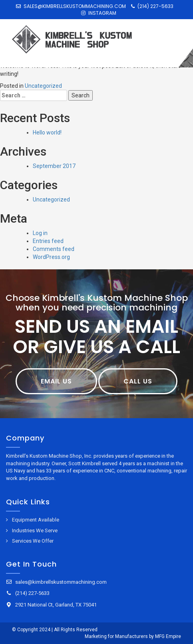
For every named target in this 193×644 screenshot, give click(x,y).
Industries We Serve (35, 530)
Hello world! (47, 132)
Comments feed (54, 249)
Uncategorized (43, 86)
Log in (40, 233)
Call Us (138, 381)
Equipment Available (36, 520)
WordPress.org (51, 257)
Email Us (56, 381)
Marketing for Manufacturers (116, 636)
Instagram (99, 13)
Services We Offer (33, 541)
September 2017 (54, 166)
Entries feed (48, 241)
